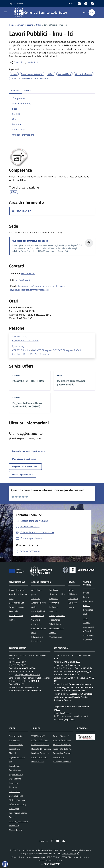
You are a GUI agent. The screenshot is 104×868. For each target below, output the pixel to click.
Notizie (72, 590)
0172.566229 (23, 280)
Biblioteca (73, 594)
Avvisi (71, 607)
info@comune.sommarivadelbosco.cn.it (32, 678)
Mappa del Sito (16, 830)
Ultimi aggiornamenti (18, 821)
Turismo (53, 633)
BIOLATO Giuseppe (42, 350)
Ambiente (36, 598)
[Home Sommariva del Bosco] (42, 13)
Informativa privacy (18, 804)
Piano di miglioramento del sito (17, 757)
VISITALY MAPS (38, 736)
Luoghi (86, 597)
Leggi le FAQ (15, 766)
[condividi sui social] (16, 62)
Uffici (39, 25)
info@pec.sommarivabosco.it (27, 675)
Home (12, 25)
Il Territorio (88, 601)
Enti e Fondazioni (17, 607)
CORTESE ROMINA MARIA (25, 341)
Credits (12, 817)
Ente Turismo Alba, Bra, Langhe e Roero (49, 757)
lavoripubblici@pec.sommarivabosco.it (29, 290)
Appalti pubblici (38, 611)
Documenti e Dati (17, 603)
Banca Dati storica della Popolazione (69, 762)
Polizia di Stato (38, 762)
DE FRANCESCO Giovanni (36, 354)
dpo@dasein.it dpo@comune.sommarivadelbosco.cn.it (71, 715)
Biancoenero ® (74, 857)
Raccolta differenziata (41, 749)
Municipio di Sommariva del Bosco (30, 241)
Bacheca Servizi (16, 796)
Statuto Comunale (17, 800)
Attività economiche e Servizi (89, 627)
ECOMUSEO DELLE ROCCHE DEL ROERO (50, 740)
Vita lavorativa (56, 637)
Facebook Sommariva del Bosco (45, 753)
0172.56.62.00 (19, 662)
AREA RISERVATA (50, 864)
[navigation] (5, 12)
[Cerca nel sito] (92, 13)
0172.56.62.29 (20, 665)
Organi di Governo (17, 590)
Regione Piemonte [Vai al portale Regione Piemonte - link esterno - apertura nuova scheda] (16, 4)
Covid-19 (73, 603)
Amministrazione (25, 25)
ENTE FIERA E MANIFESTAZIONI (46, 745)
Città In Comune (69, 854)
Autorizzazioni (38, 616)
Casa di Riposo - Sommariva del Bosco (70, 736)
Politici (12, 620)
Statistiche (14, 826)
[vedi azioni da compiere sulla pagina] (31, 62)
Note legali (14, 809)
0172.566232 (28, 273)
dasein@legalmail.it (67, 719)
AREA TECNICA (21, 211)
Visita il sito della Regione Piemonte (69, 745)
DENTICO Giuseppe (62, 350)
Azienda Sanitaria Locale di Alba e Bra (70, 740)
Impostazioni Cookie (18, 813)
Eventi (86, 593)
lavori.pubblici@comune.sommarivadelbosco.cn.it (43, 286)
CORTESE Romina (21, 350)
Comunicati (73, 598)
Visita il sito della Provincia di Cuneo (69, 749)
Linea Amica (59, 757)
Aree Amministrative (18, 594)
